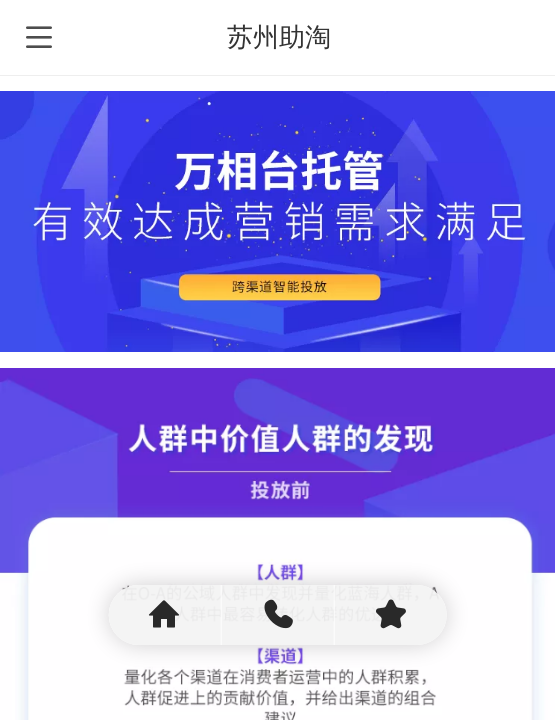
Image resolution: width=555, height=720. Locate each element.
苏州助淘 (279, 37)
